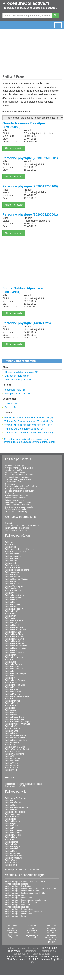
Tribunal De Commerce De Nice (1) (24, 429)
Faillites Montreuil (13, 833)
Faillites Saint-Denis (14, 853)
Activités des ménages (15, 466)
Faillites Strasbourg (13, 858)
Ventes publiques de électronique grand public (25, 893)
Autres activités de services (17, 477)
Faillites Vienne (12, 763)
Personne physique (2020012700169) (30, 186)
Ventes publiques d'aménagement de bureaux (25, 882)
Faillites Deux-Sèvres (14, 595)
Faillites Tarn (11, 745)
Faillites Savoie (12, 733)
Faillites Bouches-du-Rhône (17, 570)
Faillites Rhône (12, 726)
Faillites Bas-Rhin (13, 568)
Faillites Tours (11, 865)
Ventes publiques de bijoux (17, 884)
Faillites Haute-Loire (14, 632)
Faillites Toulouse (13, 863)
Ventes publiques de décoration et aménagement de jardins (31, 889)
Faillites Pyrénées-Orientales (18, 724)
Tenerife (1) (11, 403)
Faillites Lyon (11, 823)
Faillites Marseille (13, 826)
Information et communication (18, 502)
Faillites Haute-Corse (14, 627)
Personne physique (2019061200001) (30, 214)
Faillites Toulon (12, 860)
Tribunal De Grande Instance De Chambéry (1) (30, 433)
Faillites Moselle (12, 703)
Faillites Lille (10, 819)
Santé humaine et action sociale (19, 507)
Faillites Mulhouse (13, 835)
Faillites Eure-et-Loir (14, 609)
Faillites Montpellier (13, 830)
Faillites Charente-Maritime (17, 579)
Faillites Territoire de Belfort (17, 749)
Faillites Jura (11, 662)
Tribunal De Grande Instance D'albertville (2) (29, 421)
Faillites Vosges (12, 765)
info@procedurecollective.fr (23, 948)
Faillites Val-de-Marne (15, 754)
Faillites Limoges (12, 821)
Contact (8, 523)
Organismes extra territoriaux (18, 505)
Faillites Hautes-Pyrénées (16, 646)
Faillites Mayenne (13, 694)
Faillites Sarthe (12, 731)
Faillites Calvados (13, 572)
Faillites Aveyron (12, 565)
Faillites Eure (11, 607)
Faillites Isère (11, 660)
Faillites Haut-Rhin (13, 625)
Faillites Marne (11, 689)
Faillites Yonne (11, 768)
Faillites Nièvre (12, 706)
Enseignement (11, 493)
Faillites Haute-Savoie (15, 639)
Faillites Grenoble (13, 814)
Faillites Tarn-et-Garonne (16, 747)
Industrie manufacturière (16, 498)
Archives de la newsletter (16, 530)
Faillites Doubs (12, 600)
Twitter (12, 937)
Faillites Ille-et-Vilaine (14, 653)
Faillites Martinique (13, 692)
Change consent (41, 954)
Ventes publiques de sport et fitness (20, 909)
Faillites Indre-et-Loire (15, 657)
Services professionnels (15, 509)
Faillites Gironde (12, 618)
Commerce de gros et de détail (18, 479)
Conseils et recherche (15, 482)
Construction (11, 484)
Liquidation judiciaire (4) (17, 376)
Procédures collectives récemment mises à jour (30, 442)
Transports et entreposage (16, 512)
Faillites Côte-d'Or (13, 588)
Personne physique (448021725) (27, 323)
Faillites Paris (11, 715)
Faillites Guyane (12, 623)
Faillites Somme (12, 742)
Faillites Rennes (12, 851)
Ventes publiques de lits (15, 895)
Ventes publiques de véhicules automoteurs (24, 912)
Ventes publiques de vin (15, 916)
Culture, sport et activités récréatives (21, 486)
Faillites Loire (11, 671)
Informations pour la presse (17, 528)
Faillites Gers (11, 616)
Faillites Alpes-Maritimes (16, 552)
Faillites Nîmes (12, 842)
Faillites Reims (11, 849)
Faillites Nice (11, 840)
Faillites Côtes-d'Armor (15, 591)
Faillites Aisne (11, 545)
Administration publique (15, 473)
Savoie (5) (10, 407)
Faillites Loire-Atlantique (16, 673)
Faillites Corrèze (12, 584)
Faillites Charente (13, 577)
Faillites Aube (11, 561)
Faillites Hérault (12, 650)
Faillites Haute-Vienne (15, 641)
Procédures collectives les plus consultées (23, 784)
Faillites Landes (12, 666)
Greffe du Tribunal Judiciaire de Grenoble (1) (29, 417)
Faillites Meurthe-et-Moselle (17, 696)
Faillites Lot (10, 678)
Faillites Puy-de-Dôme (15, 719)
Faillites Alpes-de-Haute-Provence (20, 549)
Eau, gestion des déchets (16, 489)
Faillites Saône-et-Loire (15, 729)
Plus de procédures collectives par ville (22, 869)
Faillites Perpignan (13, 846)
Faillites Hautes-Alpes (15, 643)
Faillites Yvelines (12, 770)
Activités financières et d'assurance (20, 468)
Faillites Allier (11, 547)
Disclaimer (30, 951)
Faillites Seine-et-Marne (15, 735)
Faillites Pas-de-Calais (15, 717)
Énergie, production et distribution (20, 491)
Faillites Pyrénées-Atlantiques (18, 722)
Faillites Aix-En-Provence (16, 798)
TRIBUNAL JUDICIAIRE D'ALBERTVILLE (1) (29, 425)
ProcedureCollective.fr (26, 3)
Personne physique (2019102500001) (30, 158)
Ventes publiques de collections (19, 886)
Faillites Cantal (12, 574)
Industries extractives (14, 500)
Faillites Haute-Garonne (15, 630)
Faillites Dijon (11, 810)
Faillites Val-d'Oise (13, 752)
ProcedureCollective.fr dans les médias (22, 526)
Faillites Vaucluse (13, 758)
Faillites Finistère (12, 611)
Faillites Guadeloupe (14, 620)
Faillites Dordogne (13, 597)
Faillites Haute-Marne (14, 634)
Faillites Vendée (12, 761)
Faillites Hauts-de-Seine (15, 648)
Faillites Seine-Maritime (15, 738)
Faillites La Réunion (14, 664)
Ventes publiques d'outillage (17, 907)
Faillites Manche (12, 687)
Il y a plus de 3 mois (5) (17, 393)
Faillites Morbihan (13, 701)
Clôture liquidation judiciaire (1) (21, 372)
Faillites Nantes (12, 837)
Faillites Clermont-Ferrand (16, 807)
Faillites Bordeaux (13, 803)
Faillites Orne (11, 712)
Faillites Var (10, 756)
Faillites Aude (11, 563)
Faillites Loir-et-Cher (14, 669)
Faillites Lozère (12, 683)
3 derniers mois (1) (15, 390)
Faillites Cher (11, 581)
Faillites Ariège (11, 558)
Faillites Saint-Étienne (15, 856)
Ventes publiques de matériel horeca (21, 902)
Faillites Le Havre (13, 817)
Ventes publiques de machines (18, 898)
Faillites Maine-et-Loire (15, 685)
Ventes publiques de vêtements (19, 914)
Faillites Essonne (12, 604)
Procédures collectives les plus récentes (26, 439)
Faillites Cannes (12, 805)
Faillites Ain (10, 542)
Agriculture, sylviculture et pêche (19, 475)
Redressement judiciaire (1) (19, 379)
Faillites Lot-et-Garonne (15, 680)
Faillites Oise (11, 710)
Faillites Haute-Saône (14, 637)
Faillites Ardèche (12, 554)
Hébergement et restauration (18, 496)
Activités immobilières (14, 470)
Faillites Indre (11, 655)
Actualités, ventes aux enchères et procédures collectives (52, 930)
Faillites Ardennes (13, 556)
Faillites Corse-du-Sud (15, 586)
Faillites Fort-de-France (15, 812)
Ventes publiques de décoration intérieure (23, 891)
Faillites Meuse (12, 699)
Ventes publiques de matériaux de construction (25, 900)
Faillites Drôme (12, 602)
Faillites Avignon (12, 800)
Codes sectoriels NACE (15, 786)
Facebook (32, 937)
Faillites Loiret (11, 676)
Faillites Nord (11, 708)
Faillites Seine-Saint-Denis (17, 740)
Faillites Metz (11, 828)
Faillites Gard (11, 614)
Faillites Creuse (12, 593)
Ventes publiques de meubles (18, 905)
